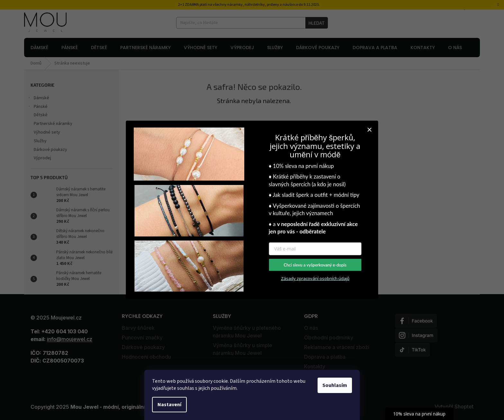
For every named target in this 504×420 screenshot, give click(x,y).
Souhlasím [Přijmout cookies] (335, 385)
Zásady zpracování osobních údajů (315, 278)
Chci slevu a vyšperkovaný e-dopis (315, 265)
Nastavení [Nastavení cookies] (169, 405)
